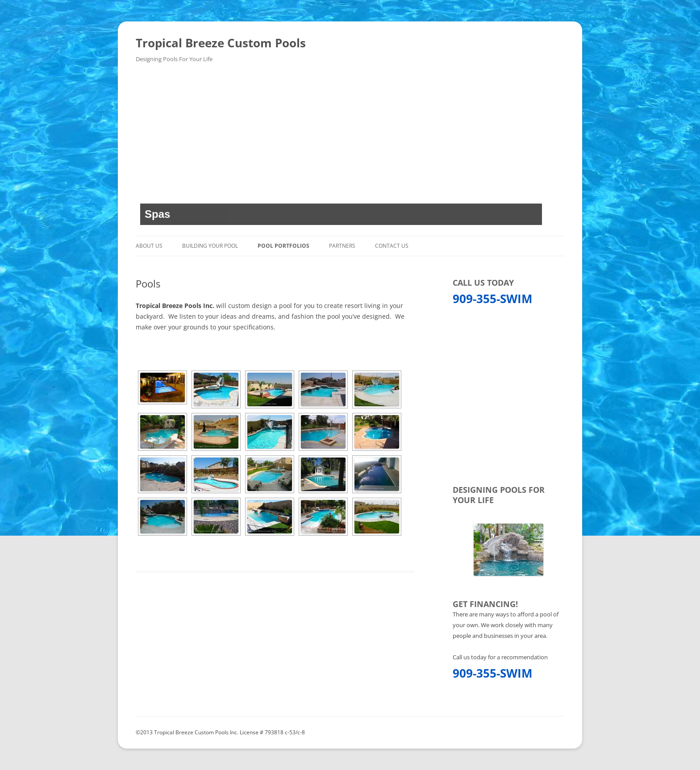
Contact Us (392, 246)
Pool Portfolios (283, 246)
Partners (342, 246)
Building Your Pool (210, 246)
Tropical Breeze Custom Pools (221, 43)
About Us (149, 246)
